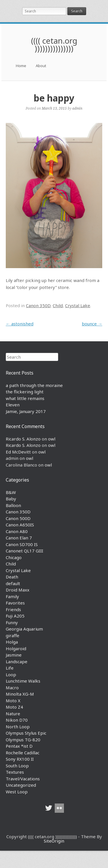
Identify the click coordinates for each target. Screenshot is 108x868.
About (41, 66)
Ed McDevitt (18, 452)
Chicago (14, 557)
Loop (11, 675)
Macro (12, 688)
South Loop (17, 766)
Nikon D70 (17, 720)
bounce (92, 324)
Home (21, 66)
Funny (12, 622)
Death (12, 577)
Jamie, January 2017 (26, 411)
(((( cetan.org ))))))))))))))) (54, 45)
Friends (13, 609)
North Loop (18, 727)
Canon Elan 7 (19, 538)
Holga (12, 642)
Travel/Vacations (23, 779)
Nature (13, 714)
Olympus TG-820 (23, 740)
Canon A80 (17, 531)
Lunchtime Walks (23, 681)
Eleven (13, 405)
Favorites (15, 603)
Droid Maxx (18, 590)
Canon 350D (38, 305)
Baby (11, 499)
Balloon (13, 505)
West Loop (17, 792)
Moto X (13, 701)
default (13, 583)
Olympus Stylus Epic (26, 733)
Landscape (17, 661)
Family (12, 596)
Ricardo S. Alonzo (23, 439)
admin (77, 108)
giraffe (13, 635)
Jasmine (14, 655)
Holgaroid (16, 648)
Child (58, 305)
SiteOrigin (54, 841)
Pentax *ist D (19, 746)
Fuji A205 (15, 616)
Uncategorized (21, 785)
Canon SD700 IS (22, 544)
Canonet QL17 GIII (24, 551)
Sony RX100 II (20, 759)
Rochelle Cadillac (23, 753)
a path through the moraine (34, 385)
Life (10, 668)
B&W (11, 492)
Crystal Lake (78, 305)
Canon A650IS (20, 525)
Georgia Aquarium (24, 629)
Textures (15, 772)
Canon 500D (18, 518)
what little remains (25, 398)
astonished (20, 324)
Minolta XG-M (20, 694)
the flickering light (25, 392)
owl (52, 439)
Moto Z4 (14, 707)
